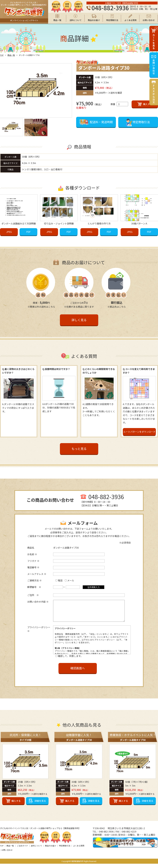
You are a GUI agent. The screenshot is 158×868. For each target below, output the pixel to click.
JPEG (9, 232)
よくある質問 (79, 850)
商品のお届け (51, 850)
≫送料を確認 (115, 93)
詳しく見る (79, 320)
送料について (36, 850)
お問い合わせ (7, 854)
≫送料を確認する (39, 798)
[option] (36, 90)
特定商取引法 (65, 850)
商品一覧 (11, 55)
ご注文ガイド (22, 850)
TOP (2, 55)
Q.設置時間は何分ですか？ (56, 369)
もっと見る (79, 449)
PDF (28, 232)
